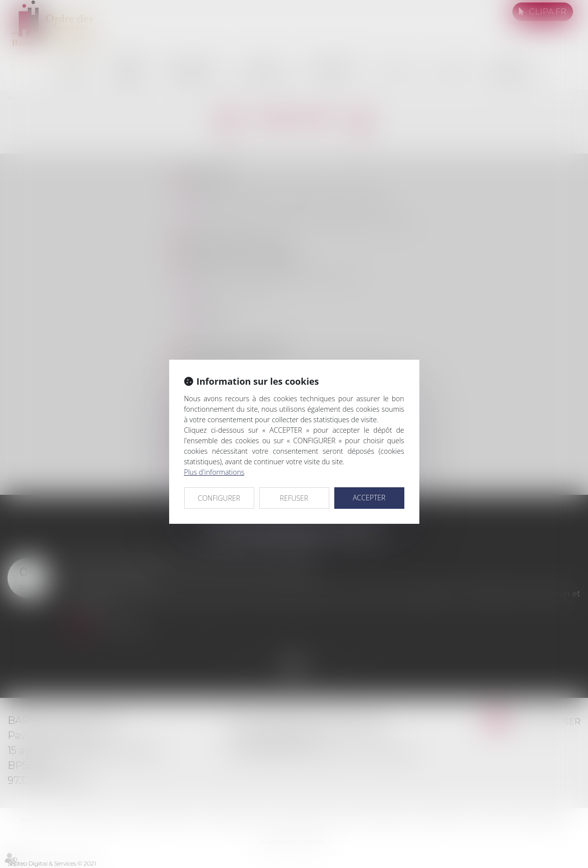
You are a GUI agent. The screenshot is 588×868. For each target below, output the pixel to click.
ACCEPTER (369, 498)
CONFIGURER (219, 498)
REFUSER (294, 498)
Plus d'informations (214, 472)
